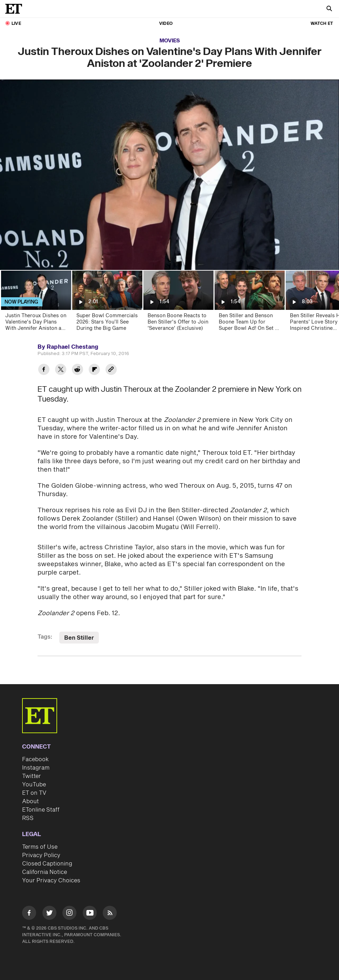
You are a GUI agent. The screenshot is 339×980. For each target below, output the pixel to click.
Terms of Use (40, 847)
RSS (28, 818)
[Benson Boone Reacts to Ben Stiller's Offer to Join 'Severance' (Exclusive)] (178, 303)
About (30, 801)
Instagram (36, 768)
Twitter (32, 776)
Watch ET (322, 24)
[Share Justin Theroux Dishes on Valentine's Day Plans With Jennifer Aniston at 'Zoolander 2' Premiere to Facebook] (44, 370)
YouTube (34, 785)
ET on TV (34, 793)
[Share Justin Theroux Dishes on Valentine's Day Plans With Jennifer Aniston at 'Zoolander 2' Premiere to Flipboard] (94, 370)
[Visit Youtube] (90, 914)
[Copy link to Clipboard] (111, 370)
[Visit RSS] (110, 914)
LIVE (16, 24)
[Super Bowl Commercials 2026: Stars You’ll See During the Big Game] (107, 303)
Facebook (35, 759)
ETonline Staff (41, 810)
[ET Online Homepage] (16, 9)
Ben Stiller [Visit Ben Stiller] (79, 638)
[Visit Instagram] (69, 914)
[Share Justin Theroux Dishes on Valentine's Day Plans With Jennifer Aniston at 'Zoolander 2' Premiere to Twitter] (61, 370)
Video (166, 24)
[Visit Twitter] (49, 914)
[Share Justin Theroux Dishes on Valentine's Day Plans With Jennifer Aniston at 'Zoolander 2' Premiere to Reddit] (77, 370)
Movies (170, 41)
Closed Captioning (47, 864)
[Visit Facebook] (29, 914)
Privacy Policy (41, 855)
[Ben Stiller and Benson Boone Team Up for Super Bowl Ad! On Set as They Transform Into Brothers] (249, 303)
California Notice (45, 872)
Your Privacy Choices (51, 881)
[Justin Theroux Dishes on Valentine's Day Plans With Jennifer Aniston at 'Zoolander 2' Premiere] (36, 303)
